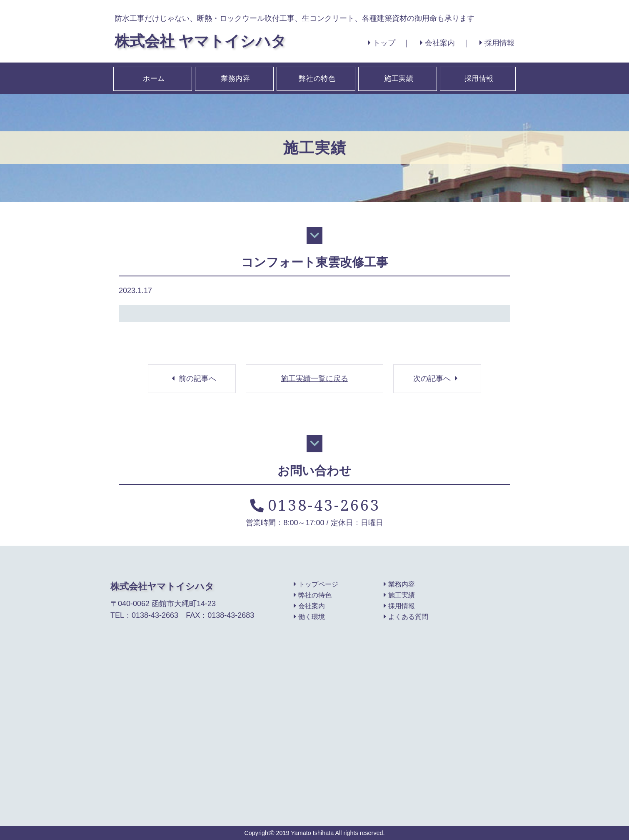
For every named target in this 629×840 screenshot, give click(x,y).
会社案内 (437, 43)
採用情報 (497, 43)
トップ (382, 43)
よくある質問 (406, 617)
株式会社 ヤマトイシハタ (200, 41)
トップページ (316, 584)
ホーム (153, 78)
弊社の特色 (317, 78)
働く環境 (309, 617)
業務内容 (235, 78)
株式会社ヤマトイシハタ (162, 586)
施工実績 (398, 78)
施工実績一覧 (314, 379)
